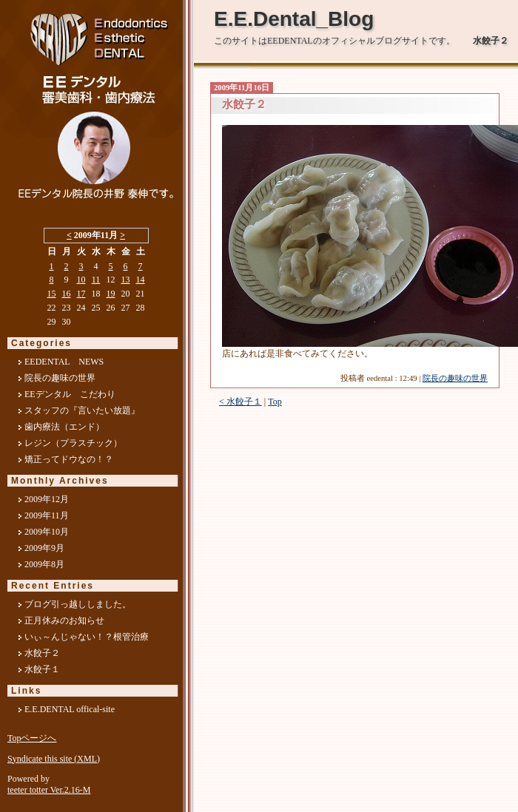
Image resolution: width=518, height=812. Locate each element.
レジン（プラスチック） (73, 443)
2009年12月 (47, 499)
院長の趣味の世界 (455, 378)
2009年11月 (47, 515)
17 (81, 294)
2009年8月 (44, 564)
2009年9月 (44, 548)
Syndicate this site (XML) (54, 759)
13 (126, 280)
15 (52, 294)
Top (275, 402)
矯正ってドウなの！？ (69, 459)
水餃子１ (42, 669)
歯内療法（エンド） (64, 427)
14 (141, 280)
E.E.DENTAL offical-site (70, 709)
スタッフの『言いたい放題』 (82, 410)
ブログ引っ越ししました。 (78, 604)
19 (111, 294)
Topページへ (32, 738)
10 (81, 280)
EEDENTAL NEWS (64, 362)
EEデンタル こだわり (70, 394)
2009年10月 (47, 532)
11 (96, 280)
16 (67, 294)
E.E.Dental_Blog (294, 19)
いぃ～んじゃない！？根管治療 (87, 637)
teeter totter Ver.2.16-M (49, 790)
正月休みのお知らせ (64, 620)
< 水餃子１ (240, 402)
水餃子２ (42, 653)
